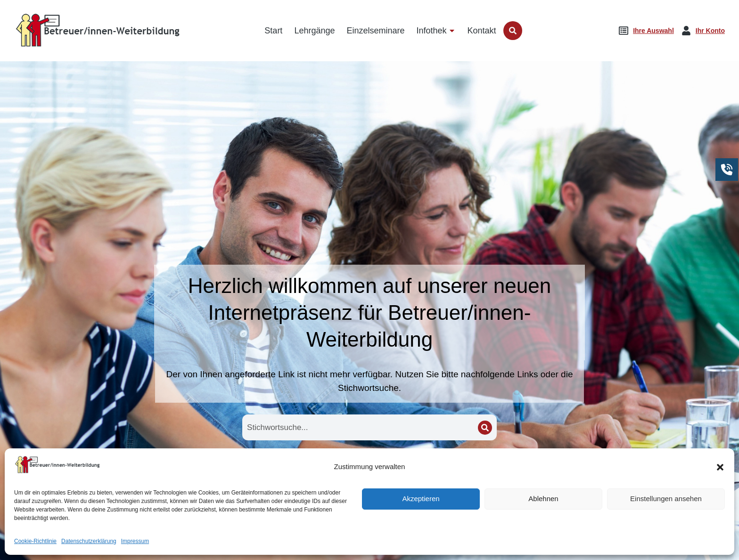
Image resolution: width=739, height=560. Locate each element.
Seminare (497, 479)
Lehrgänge (369, 479)
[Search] (485, 428)
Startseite (242, 479)
